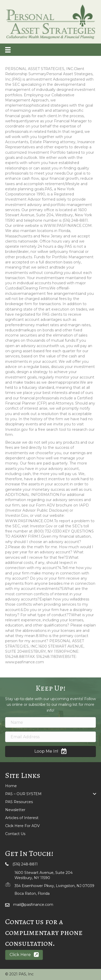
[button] (50, 751)
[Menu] (8, 50)
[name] (50, 722)
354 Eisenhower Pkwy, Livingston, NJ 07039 (54, 886)
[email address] (50, 737)
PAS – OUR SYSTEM (23, 794)
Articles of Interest (22, 818)
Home (11, 786)
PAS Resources (19, 802)
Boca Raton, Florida (32, 893)
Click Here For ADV (22, 826)
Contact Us (15, 834)
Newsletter (15, 810)
